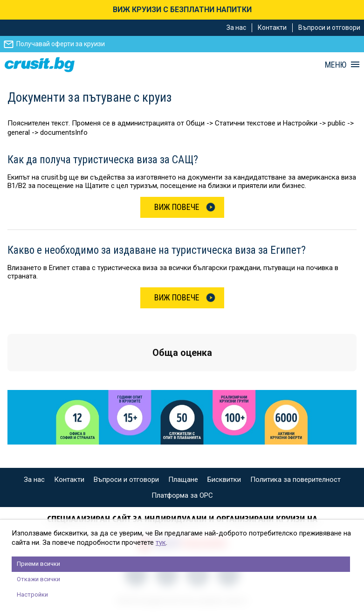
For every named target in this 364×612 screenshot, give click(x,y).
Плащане (183, 480)
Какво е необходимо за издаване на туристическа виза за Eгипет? (157, 250)
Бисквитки (224, 480)
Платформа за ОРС (182, 495)
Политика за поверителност (295, 480)
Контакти (272, 28)
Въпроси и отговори (329, 28)
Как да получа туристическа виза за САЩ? (103, 160)
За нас (236, 28)
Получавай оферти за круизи (61, 44)
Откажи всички (38, 579)
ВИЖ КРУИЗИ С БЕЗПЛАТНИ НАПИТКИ (182, 10)
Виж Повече (177, 207)
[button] (7, 381)
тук (161, 542)
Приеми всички (38, 564)
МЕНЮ (336, 65)
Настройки (32, 595)
